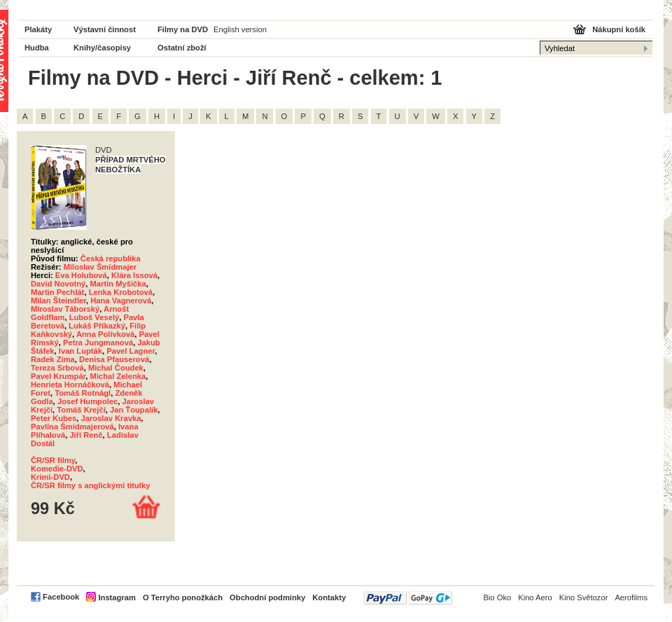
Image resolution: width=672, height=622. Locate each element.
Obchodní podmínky (267, 597)
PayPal (408, 598)
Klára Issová (134, 275)
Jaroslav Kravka (111, 418)
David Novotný (58, 284)
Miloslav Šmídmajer (100, 267)
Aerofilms (631, 597)
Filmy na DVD (183, 29)
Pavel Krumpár (58, 376)
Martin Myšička (118, 284)
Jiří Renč (86, 435)
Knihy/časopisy (102, 48)
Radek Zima (53, 359)
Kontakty (329, 597)
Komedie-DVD (57, 469)
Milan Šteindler (58, 300)
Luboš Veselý (94, 317)
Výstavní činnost (105, 29)
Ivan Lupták (80, 351)
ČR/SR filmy (53, 460)
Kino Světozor (584, 597)
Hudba (37, 48)
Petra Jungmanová (98, 343)
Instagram (117, 597)
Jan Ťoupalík (134, 410)
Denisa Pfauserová (114, 359)
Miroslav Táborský (65, 309)
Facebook (61, 597)
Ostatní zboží (182, 48)
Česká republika (111, 258)
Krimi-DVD (50, 477)
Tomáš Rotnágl (83, 393)
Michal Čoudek (116, 368)
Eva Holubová (81, 275)
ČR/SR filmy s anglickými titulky (90, 485)
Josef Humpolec (87, 401)
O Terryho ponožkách (183, 597)
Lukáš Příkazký (97, 326)
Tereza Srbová (57, 368)
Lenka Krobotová (121, 292)
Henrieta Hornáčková (70, 385)
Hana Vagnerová (121, 300)
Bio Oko (497, 597)
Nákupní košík (619, 29)
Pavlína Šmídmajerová (72, 427)
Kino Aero (535, 597)
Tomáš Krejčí (81, 410)
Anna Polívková (105, 334)
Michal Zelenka (118, 376)
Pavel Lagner (131, 351)
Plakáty (38, 29)
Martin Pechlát (57, 292)
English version (240, 29)
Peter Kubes (54, 418)
